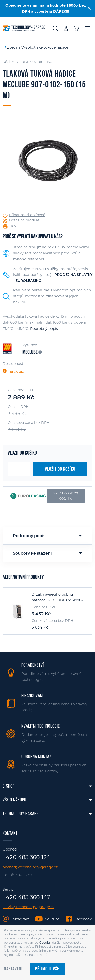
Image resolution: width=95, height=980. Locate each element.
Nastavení (13, 969)
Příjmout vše (47, 969)
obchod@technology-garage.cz (30, 867)
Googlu (45, 943)
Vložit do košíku (60, 469)
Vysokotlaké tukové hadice (45, 47)
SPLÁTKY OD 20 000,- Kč (66, 496)
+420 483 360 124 (26, 857)
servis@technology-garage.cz (28, 907)
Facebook (83, 919)
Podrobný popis (44, 329)
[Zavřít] (89, 8)
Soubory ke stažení (32, 553)
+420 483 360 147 (26, 897)
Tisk (12, 225)
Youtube (52, 919)
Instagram (20, 919)
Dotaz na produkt (24, 220)
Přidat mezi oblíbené (27, 215)
